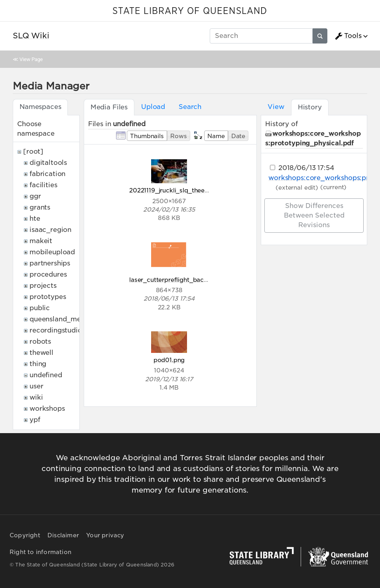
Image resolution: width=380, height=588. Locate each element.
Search (190, 107)
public (40, 308)
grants (40, 207)
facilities (43, 185)
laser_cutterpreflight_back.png (175, 280)
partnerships (50, 263)
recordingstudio (56, 330)
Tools (348, 36)
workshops (47, 409)
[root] (33, 151)
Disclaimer (63, 535)
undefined (46, 375)
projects (43, 286)
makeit (41, 241)
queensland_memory (64, 319)
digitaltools (48, 163)
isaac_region (50, 230)
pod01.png (169, 360)
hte (35, 219)
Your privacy (105, 535)
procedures (48, 274)
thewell (41, 353)
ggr (35, 196)
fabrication (47, 174)
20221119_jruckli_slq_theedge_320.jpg (185, 190)
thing (38, 364)
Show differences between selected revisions (314, 215)
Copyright (25, 535)
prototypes (48, 297)
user (36, 386)
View (276, 107)
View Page (31, 59)
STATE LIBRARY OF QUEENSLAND (190, 11)
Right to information (40, 552)
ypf (35, 420)
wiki (36, 397)
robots (40, 342)
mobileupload (52, 252)
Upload (153, 107)
